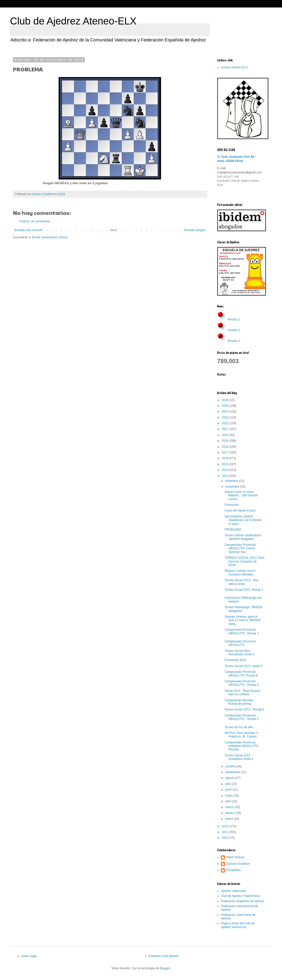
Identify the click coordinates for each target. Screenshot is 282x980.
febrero (230, 813)
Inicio (114, 230)
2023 (226, 418)
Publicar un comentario (35, 221)
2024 (226, 412)
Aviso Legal (29, 956)
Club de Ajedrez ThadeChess (240, 896)
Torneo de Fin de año (239, 727)
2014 (226, 470)
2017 (226, 452)
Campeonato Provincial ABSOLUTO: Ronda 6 (241, 674)
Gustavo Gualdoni (238, 864)
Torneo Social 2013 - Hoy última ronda (241, 582)
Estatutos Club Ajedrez (164, 956)
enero (230, 819)
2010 (226, 838)
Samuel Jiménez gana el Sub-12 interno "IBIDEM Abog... (242, 620)
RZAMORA (233, 870)
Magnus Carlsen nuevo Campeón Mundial (240, 572)
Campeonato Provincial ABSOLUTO (240, 643)
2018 (226, 447)
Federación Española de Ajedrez (242, 901)
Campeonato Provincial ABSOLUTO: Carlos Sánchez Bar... (240, 548)
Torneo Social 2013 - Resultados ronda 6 (239, 653)
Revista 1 (234, 319)
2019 (226, 441)
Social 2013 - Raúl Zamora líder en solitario (242, 693)
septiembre (233, 772)
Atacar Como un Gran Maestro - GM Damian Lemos (241, 495)
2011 (226, 832)
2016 (226, 458)
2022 (226, 423)
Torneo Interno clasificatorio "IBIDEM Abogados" (243, 537)
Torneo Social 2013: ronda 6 (243, 666)
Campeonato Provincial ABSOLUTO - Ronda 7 (242, 631)
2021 (226, 429)
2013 (226, 476)
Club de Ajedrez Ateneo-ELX (73, 21)
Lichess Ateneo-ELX (234, 67)
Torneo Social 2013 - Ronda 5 (244, 709)
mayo (229, 796)
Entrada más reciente (28, 230)
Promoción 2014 (235, 660)
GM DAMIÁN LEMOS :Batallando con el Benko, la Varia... (243, 520)
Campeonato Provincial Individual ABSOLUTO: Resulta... (242, 746)
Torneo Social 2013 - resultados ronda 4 (239, 757)
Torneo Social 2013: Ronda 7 (244, 590)
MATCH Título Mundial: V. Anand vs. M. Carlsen (242, 735)
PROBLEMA (233, 530)
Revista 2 (234, 330)
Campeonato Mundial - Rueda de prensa (240, 702)
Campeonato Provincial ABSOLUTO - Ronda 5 (242, 683)
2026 (226, 400)
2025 (226, 406)
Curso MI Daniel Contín (240, 511)
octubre (231, 766)
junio (229, 790)
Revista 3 (234, 341)
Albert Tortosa (235, 857)
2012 (226, 826)
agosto (230, 778)
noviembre (233, 487)
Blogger (165, 968)
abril (229, 801)
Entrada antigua (195, 230)
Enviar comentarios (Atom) (50, 237)
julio (228, 784)
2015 (226, 464)
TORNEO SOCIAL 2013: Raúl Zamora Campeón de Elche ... (244, 561)
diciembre (232, 481)
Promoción (232, 505)
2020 (226, 435)
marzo (230, 807)
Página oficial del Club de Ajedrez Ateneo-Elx (238, 925)
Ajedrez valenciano (233, 891)
